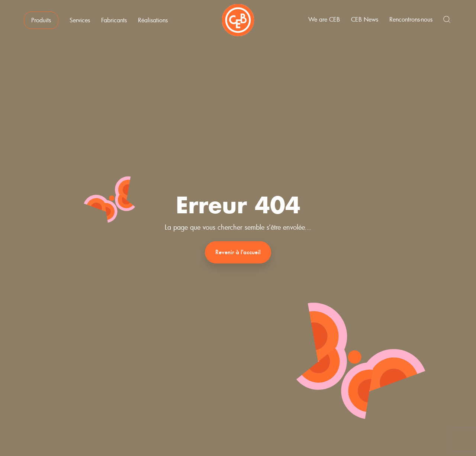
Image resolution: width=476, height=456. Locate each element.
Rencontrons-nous (414, 22)
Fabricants (111, 22)
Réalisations (149, 22)
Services (76, 22)
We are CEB (327, 22)
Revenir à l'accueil (238, 252)
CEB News (368, 22)
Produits (38, 22)
